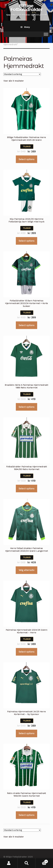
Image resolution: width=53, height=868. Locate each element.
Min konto (9, 863)
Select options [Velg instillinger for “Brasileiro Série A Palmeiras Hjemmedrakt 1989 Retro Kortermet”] (26, 407)
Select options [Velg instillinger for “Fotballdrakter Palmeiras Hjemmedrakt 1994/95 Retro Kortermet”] (26, 489)
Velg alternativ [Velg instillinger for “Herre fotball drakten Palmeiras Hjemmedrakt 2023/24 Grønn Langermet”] (27, 570)
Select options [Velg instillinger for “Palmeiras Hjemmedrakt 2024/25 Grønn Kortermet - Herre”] (26, 652)
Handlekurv (42, 861)
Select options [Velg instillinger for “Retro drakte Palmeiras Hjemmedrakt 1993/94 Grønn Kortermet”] (26, 815)
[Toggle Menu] (46, 34)
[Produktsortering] (22, 74)
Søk (26, 863)
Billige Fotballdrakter (26, 8)
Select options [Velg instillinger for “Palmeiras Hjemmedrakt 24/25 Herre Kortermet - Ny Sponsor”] (26, 733)
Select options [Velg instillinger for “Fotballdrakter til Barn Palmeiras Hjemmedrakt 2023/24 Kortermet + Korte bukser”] (26, 325)
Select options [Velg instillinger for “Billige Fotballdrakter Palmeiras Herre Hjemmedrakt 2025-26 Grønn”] (26, 159)
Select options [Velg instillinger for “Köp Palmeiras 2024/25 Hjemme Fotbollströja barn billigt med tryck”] (26, 241)
